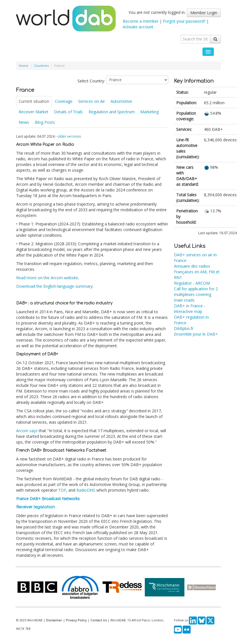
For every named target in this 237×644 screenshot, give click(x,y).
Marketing (149, 112)
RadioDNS (86, 490)
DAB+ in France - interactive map (190, 309)
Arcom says (27, 431)
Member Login (204, 13)
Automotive (121, 101)
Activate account (138, 27)
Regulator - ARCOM (192, 283)
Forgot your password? (184, 21)
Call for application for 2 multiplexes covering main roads (196, 294)
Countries (41, 66)
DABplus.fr (184, 328)
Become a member (141, 21)
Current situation (34, 101)
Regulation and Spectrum (112, 112)
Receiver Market (34, 112)
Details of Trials (68, 112)
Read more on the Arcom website (47, 278)
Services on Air (91, 101)
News (24, 122)
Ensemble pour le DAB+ (196, 334)
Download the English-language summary (54, 286)
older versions (69, 136)
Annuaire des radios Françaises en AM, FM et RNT (197, 272)
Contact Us (99, 620)
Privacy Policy (76, 620)
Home (24, 66)
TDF (62, 490)
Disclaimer (54, 620)
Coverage (64, 101)
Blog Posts (45, 122)
